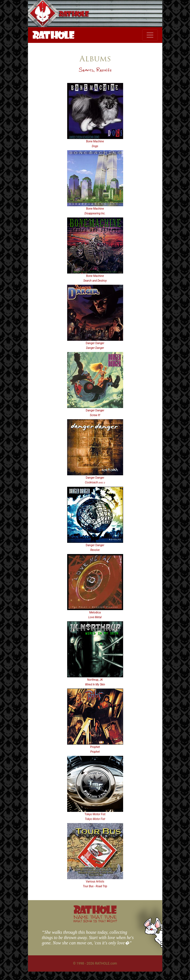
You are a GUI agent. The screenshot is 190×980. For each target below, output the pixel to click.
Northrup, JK (95, 680)
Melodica (95, 612)
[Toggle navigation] (150, 35)
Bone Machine (95, 141)
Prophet (95, 747)
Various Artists (95, 881)
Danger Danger (95, 343)
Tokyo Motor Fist (95, 814)
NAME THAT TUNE (95, 918)
